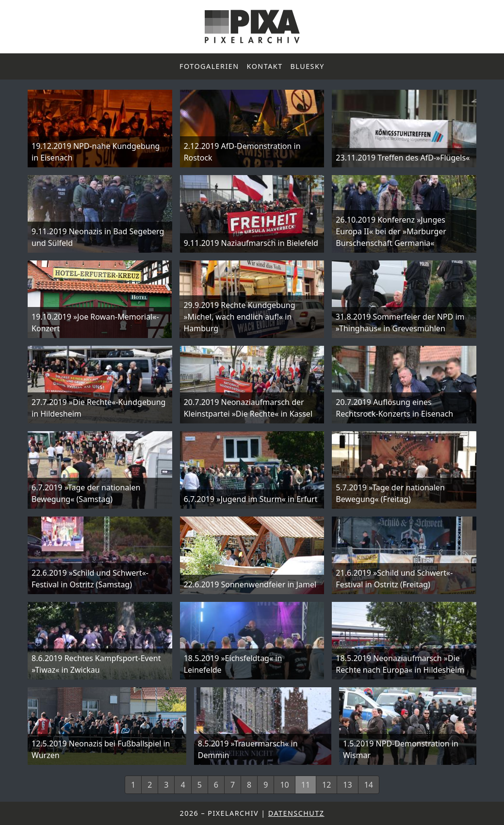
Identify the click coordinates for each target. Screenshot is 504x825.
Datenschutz (296, 813)
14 (369, 785)
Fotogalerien (209, 66)
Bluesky (308, 66)
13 (347, 785)
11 (306, 785)
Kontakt (265, 66)
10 (284, 785)
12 (326, 785)
